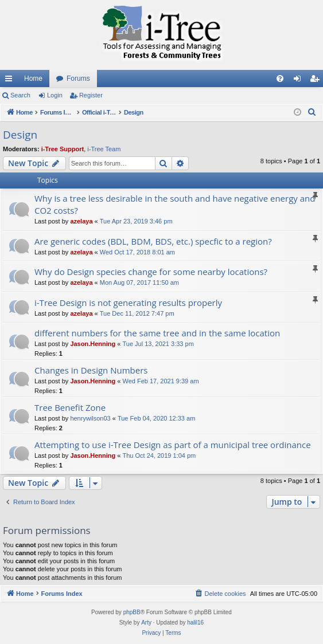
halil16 (195, 623)
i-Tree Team (104, 149)
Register (91, 95)
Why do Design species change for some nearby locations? (151, 272)
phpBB (132, 612)
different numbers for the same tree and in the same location (157, 333)
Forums (78, 78)
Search (20, 95)
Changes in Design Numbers (91, 370)
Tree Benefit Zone (70, 407)
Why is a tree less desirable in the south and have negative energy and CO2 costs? (175, 204)
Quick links (11, 81)
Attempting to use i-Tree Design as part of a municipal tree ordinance (173, 445)
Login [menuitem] (300, 81)
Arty (146, 623)
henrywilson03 (90, 418)
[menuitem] (280, 78)
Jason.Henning (93, 344)
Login (55, 95)
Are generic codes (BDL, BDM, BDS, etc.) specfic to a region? (153, 241)
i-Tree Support (63, 149)
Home (33, 78)
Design (20, 135)
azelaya (81, 221)
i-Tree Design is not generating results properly (128, 303)
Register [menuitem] (317, 81)
